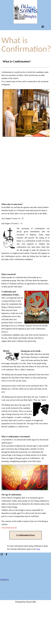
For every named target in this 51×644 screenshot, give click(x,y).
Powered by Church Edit (26, 602)
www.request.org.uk (9, 527)
